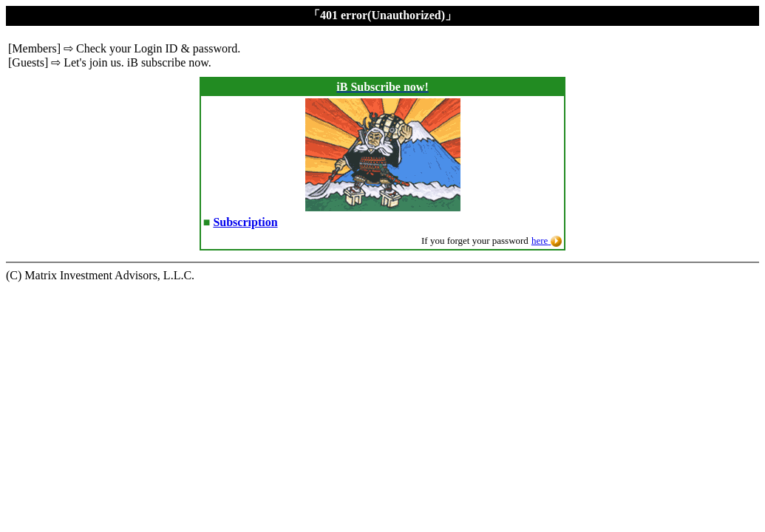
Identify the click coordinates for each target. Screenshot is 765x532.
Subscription (245, 222)
